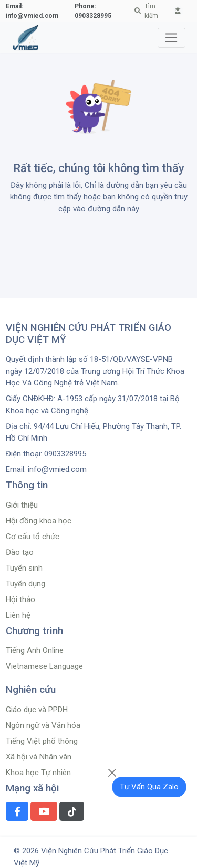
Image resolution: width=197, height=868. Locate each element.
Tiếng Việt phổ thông (42, 741)
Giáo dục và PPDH (37, 710)
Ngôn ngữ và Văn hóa (43, 725)
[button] (178, 11)
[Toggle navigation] (172, 38)
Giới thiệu (22, 505)
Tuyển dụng (25, 584)
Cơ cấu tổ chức (33, 537)
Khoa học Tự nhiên (38, 773)
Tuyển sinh (24, 568)
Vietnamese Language (44, 666)
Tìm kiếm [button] (147, 11)
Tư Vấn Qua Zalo (149, 787)
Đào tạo (20, 552)
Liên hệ (18, 615)
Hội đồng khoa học (39, 521)
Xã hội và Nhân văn (39, 757)
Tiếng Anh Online (35, 650)
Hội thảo (20, 599)
